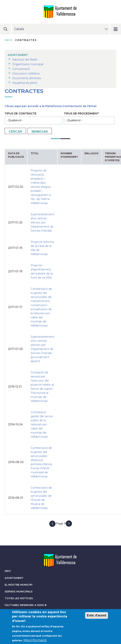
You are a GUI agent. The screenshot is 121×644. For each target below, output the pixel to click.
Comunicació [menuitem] (21, 69)
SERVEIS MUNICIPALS (19, 592)
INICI (8, 571)
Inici (9, 40)
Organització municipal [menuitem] (28, 64)
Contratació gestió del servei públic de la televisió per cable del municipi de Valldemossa (42, 424)
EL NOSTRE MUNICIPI (19, 585)
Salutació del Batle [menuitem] (25, 60)
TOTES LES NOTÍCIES (19, 598)
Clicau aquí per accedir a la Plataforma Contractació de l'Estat (51, 106)
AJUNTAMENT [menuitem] (18, 55)
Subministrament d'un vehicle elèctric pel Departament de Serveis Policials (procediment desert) (42, 349)
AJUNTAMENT (14, 578)
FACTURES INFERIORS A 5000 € (26, 605)
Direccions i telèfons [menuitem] (26, 74)
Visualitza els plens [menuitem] (25, 83)
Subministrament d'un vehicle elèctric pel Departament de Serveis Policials (42, 222)
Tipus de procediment (81, 113)
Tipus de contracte (21, 113)
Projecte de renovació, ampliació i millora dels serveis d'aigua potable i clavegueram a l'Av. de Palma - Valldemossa (41, 187)
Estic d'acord (97, 617)
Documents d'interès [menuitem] (27, 78)
